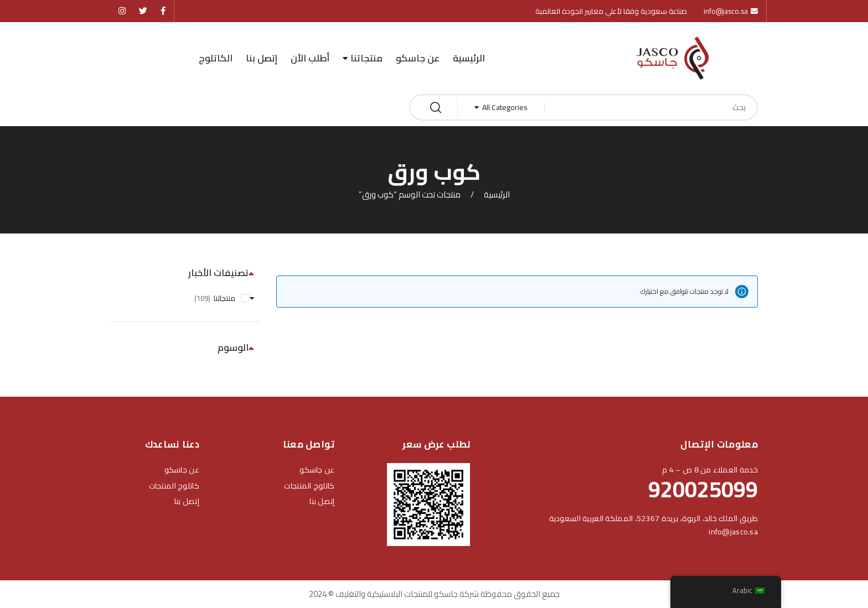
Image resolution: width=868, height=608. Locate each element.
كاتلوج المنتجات (309, 486)
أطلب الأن (310, 58)
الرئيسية (469, 58)
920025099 (703, 489)
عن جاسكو (418, 58)
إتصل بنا (262, 58)
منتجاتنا (366, 58)
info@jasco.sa (733, 532)
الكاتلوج (216, 58)
